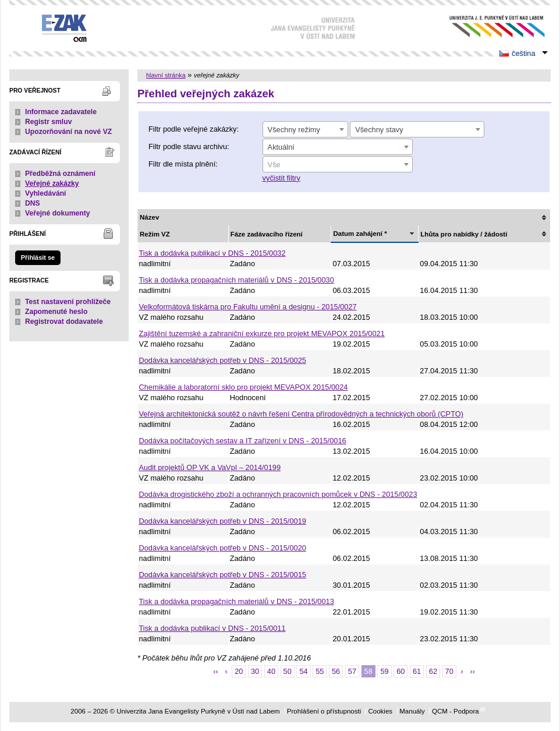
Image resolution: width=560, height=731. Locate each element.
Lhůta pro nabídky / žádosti (464, 234)
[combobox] (305, 129)
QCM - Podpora (456, 711)
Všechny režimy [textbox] (294, 130)
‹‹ (216, 671)
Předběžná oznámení (60, 174)
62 (433, 671)
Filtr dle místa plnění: (183, 164)
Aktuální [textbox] (281, 147)
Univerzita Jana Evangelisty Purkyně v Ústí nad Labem (488, 27)
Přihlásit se (38, 257)
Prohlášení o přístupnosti (324, 711)
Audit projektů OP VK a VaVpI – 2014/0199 (210, 467)
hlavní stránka (166, 75)
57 (352, 671)
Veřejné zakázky (52, 183)
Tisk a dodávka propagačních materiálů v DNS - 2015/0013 (237, 601)
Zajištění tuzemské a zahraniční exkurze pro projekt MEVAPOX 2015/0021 (262, 333)
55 (320, 671)
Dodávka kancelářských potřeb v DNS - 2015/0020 (223, 548)
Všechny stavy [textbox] (379, 130)
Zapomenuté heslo (56, 312)
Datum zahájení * (360, 234)
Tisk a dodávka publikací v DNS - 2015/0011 (212, 628)
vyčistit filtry (281, 178)
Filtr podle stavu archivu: (189, 146)
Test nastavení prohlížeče (68, 302)
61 (417, 671)
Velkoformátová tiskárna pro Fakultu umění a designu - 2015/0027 (248, 307)
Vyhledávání (46, 193)
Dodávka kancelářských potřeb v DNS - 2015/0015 (223, 575)
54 (303, 671)
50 (288, 671)
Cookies (380, 711)
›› (472, 671)
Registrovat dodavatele (64, 322)
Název (149, 217)
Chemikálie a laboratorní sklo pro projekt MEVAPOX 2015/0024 (244, 387)
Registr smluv (48, 122)
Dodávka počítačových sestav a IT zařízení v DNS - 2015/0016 (243, 441)
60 (400, 671)
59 (384, 671)
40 (271, 671)
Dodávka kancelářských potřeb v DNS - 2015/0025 (223, 360)
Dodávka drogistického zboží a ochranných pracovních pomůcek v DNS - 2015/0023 (278, 494)
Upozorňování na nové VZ (68, 132)
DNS (33, 203)
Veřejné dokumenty (57, 213)
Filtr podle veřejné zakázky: (194, 129)
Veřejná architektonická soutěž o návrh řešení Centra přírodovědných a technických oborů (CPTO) (301, 414)
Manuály (412, 711)
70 (449, 671)
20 (239, 671)
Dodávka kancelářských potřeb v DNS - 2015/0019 (223, 521)
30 (255, 671)
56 (336, 671)
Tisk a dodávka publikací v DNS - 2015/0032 (212, 253)
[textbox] (338, 165)
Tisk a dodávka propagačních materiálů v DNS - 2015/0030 (237, 280)
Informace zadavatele (61, 112)
